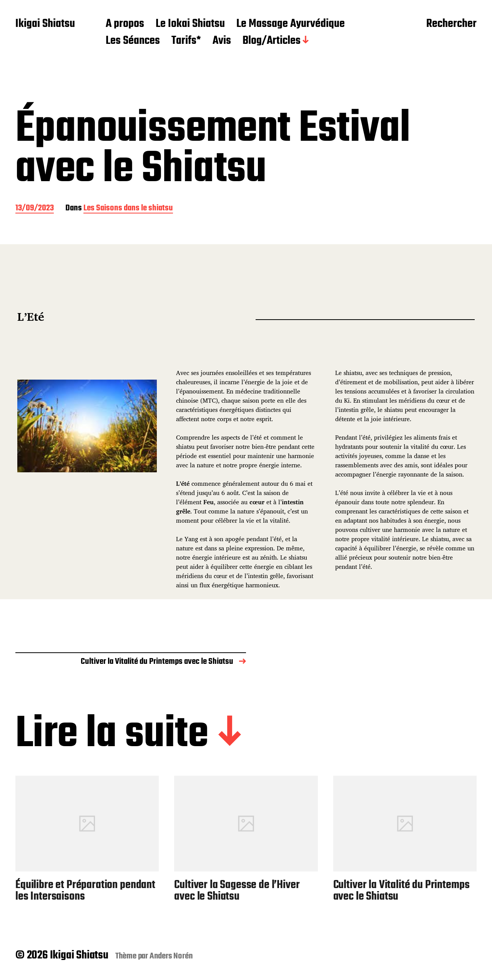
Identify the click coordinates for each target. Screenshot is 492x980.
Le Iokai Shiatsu (190, 24)
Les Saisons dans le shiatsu (128, 209)
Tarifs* (186, 41)
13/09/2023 (35, 209)
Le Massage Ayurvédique (291, 24)
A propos (125, 24)
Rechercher (451, 24)
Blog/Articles (272, 41)
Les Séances (133, 41)
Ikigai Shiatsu (45, 24)
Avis (222, 41)
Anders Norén (171, 956)
